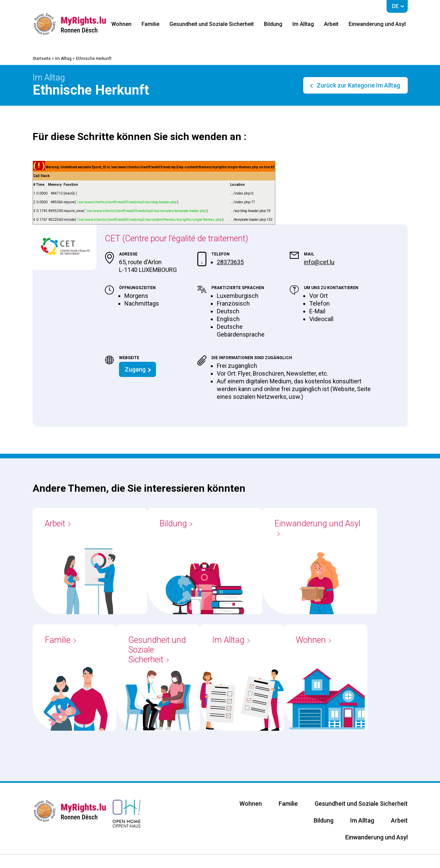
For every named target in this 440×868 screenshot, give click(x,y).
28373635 (230, 262)
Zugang (135, 369)
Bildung (273, 24)
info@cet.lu (319, 262)
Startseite (42, 59)
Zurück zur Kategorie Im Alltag (358, 85)
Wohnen (121, 24)
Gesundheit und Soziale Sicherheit (212, 24)
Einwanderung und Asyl (377, 24)
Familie (150, 24)
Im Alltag (303, 24)
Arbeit (331, 24)
